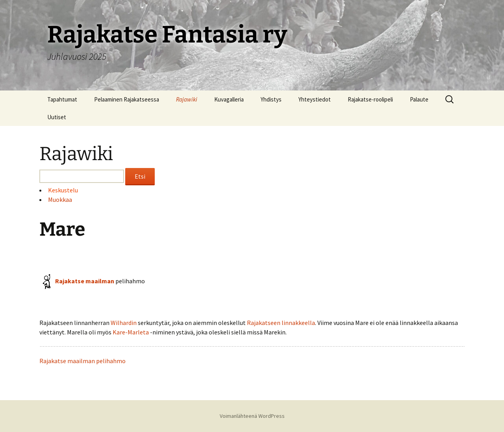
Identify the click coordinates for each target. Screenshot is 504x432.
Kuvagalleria (229, 99)
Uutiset (57, 117)
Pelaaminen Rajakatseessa (127, 99)
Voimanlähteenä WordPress (252, 416)
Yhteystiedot (315, 99)
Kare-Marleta (131, 332)
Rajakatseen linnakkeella (281, 323)
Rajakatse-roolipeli (370, 99)
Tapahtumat (62, 99)
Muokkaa (60, 199)
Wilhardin (124, 323)
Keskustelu (63, 190)
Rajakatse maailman (85, 281)
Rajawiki (187, 99)
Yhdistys (271, 99)
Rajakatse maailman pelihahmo (82, 361)
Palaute (419, 99)
